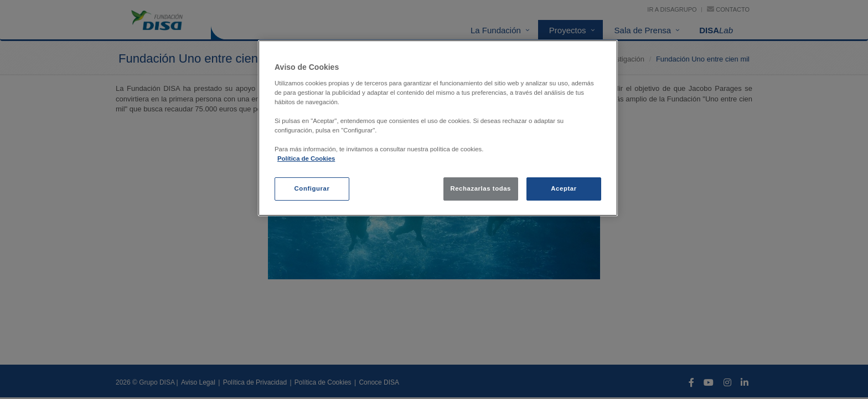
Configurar (312, 188)
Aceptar (564, 188)
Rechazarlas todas (480, 188)
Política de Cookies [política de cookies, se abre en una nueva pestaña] (306, 158)
